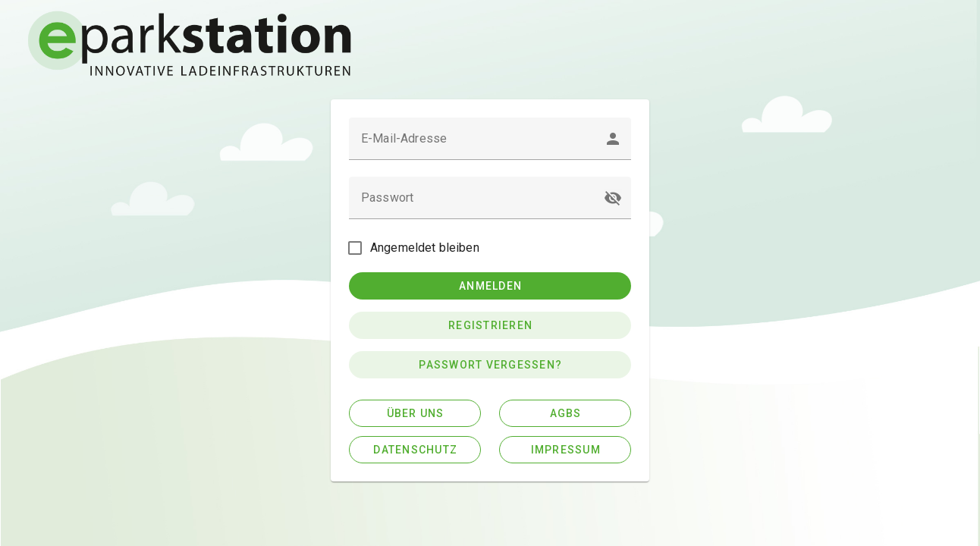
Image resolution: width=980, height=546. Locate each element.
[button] (613, 198)
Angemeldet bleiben (425, 248)
